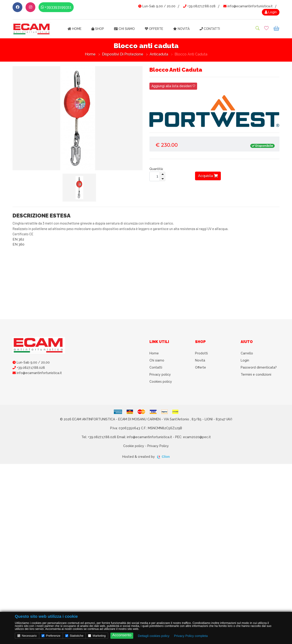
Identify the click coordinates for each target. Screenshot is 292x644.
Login (271, 12)
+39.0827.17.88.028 (199, 6)
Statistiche (74, 636)
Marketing (97, 636)
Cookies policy (161, 382)
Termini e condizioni (256, 374)
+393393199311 (56, 7)
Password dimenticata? (259, 367)
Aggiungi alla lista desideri (173, 86)
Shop (98, 29)
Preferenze (51, 636)
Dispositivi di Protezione (123, 54)
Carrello (247, 353)
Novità (181, 29)
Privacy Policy (158, 446)
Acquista (208, 176)
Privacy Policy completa (191, 636)
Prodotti (201, 353)
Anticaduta (159, 54)
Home (74, 29)
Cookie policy (134, 446)
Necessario (27, 636)
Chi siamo (124, 29)
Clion (166, 457)
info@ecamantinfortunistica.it (248, 6)
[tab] (79, 188)
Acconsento (122, 635)
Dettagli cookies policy (154, 636)
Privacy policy (160, 374)
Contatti (210, 29)
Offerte (154, 29)
